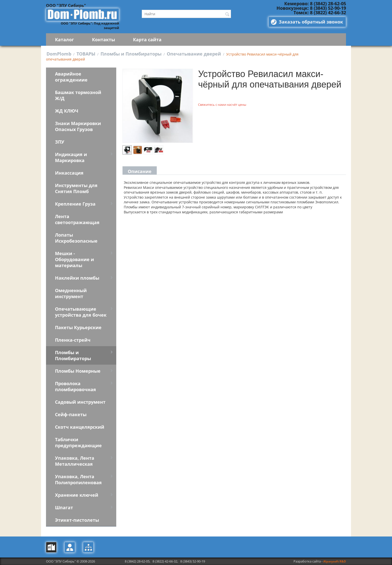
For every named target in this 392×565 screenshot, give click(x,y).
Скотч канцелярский (80, 427)
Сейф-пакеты (71, 414)
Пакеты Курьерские (78, 327)
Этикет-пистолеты (77, 520)
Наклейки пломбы (77, 278)
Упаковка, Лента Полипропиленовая (78, 479)
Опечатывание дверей (194, 54)
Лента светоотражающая (77, 219)
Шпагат (64, 507)
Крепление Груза (75, 204)
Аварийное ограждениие (71, 77)
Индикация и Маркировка (71, 157)
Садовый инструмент (80, 402)
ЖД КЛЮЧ (67, 111)
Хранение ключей (77, 495)
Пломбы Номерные (78, 371)
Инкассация (69, 173)
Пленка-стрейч (73, 340)
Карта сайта (147, 40)
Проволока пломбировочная (75, 386)
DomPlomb (59, 54)
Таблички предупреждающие (78, 442)
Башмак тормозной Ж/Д (78, 95)
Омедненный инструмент (71, 293)
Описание (140, 171)
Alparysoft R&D (335, 561)
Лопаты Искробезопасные (76, 238)
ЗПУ (60, 142)
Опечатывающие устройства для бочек (81, 312)
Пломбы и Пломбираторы (131, 54)
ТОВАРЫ (86, 54)
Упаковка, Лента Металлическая (75, 461)
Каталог (64, 40)
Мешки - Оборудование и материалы (74, 259)
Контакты (103, 40)
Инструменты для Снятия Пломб (76, 188)
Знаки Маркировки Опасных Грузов (78, 126)
